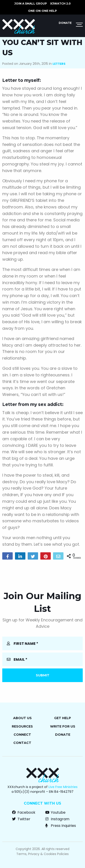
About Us (22, 718)
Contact (22, 743)
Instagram (57, 819)
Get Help (63, 718)
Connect (22, 735)
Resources (22, 726)
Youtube (55, 812)
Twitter (21, 819)
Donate (65, 23)
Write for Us (63, 726)
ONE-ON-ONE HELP (42, 11)
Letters (59, 64)
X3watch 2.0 (60, 4)
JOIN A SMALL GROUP (31, 4)
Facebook (24, 812)
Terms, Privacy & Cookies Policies (42, 854)
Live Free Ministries (63, 787)
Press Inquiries (61, 826)
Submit (43, 675)
